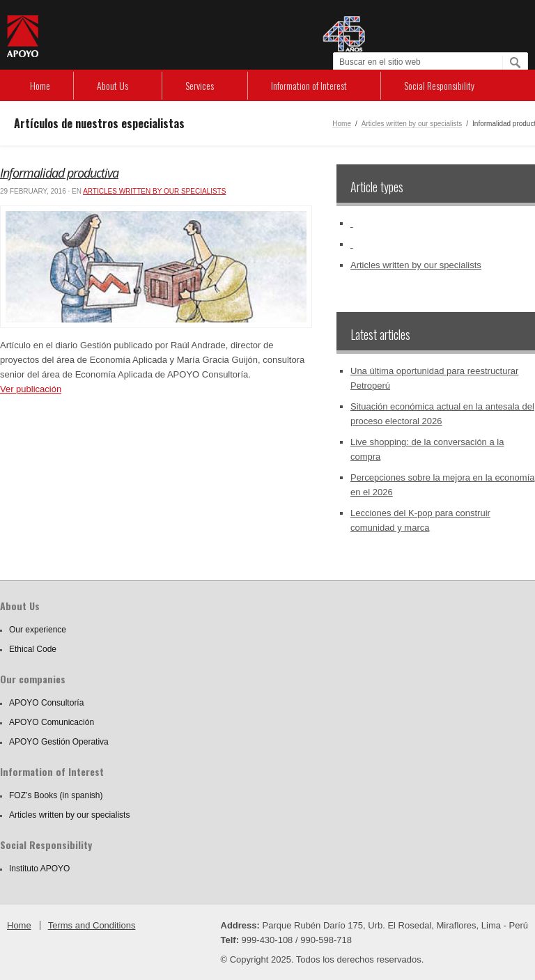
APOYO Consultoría (46, 703)
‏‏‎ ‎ (352, 223)
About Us (113, 85)
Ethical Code (33, 649)
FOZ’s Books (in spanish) (56, 795)
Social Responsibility (439, 85)
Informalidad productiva (59, 173)
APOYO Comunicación (52, 722)
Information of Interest (309, 85)
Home (40, 85)
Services (200, 85)
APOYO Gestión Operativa (59, 742)
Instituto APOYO (39, 869)
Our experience (38, 630)
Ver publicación (31, 389)
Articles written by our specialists (412, 124)
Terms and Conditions (92, 925)
